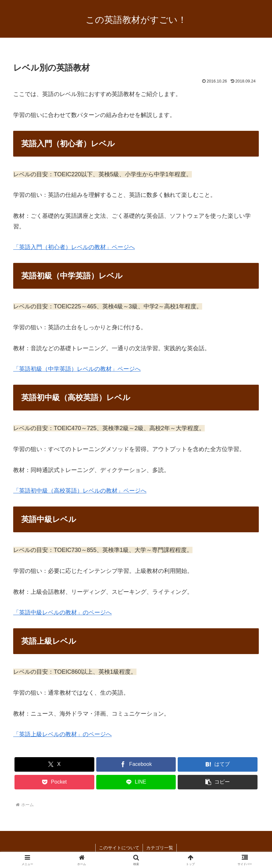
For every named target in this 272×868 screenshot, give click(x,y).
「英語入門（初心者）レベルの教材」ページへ (74, 247)
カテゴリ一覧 (160, 848)
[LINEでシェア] (136, 782)
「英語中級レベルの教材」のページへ (62, 612)
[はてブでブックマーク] (218, 764)
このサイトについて (119, 848)
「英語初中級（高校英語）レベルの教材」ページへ (80, 491)
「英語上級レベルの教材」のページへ (62, 734)
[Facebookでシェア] (136, 764)
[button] (218, 782)
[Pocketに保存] (54, 782)
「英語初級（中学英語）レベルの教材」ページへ (77, 369)
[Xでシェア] (54, 764)
